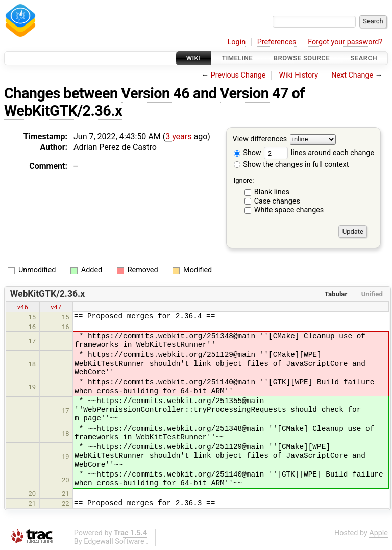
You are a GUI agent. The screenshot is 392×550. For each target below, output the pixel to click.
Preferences (277, 42)
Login (237, 42)
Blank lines (272, 192)
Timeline (237, 58)
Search (364, 58)
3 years (178, 136)
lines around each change (319, 153)
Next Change (352, 75)
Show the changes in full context (291, 165)
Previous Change (238, 75)
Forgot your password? (345, 42)
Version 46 (155, 93)
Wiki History (299, 75)
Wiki (194, 58)
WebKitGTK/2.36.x (63, 111)
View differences (260, 140)
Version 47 (254, 93)
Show (248, 153)
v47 (56, 307)
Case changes (277, 201)
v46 (23, 307)
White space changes (289, 210)
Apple (378, 533)
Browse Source (302, 58)
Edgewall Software (114, 542)
